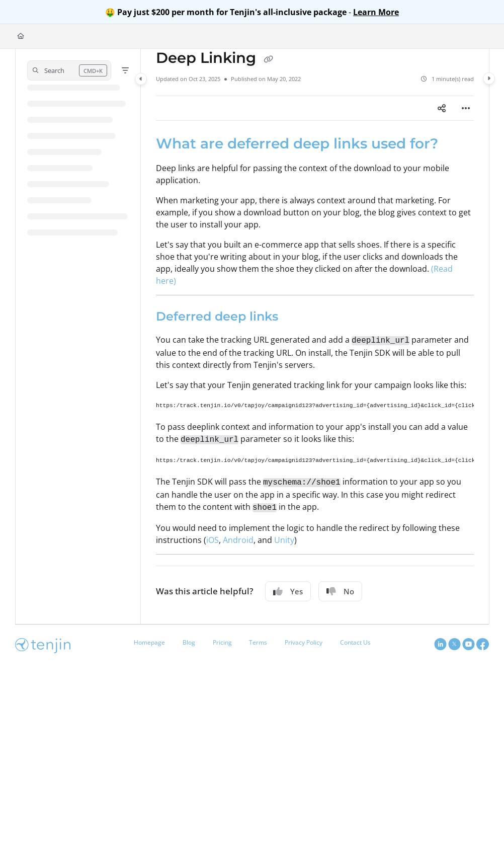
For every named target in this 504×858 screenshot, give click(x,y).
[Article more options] (466, 108)
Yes (288, 591)
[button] (69, 70)
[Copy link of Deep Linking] (268, 59)
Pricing (222, 642)
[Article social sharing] (442, 108)
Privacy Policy (304, 642)
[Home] (21, 36)
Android (238, 540)
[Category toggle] (141, 79)
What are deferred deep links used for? (297, 143)
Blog (189, 642)
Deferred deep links (217, 316)
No (340, 591)
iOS (213, 540)
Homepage (149, 642)
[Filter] (125, 70)
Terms (258, 642)
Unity (284, 540)
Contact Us (355, 642)
